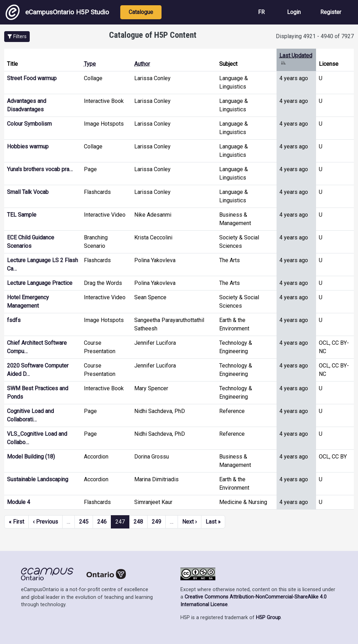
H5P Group (268, 618)
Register (331, 12)
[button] (17, 37)
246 (102, 522)
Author (142, 64)
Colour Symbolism (29, 124)
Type (90, 64)
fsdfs (14, 320)
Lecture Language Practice (40, 283)
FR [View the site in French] (261, 12)
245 (84, 522)
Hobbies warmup (28, 146)
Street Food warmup (32, 78)
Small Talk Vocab (28, 192)
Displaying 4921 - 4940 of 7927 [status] (315, 36)
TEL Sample (22, 215)
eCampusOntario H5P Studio (57, 12)
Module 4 (19, 502)
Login (294, 12)
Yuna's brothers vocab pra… (40, 169)
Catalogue (141, 12)
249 (156, 522)
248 (138, 522)
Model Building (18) (31, 457)
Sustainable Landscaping (38, 479)
